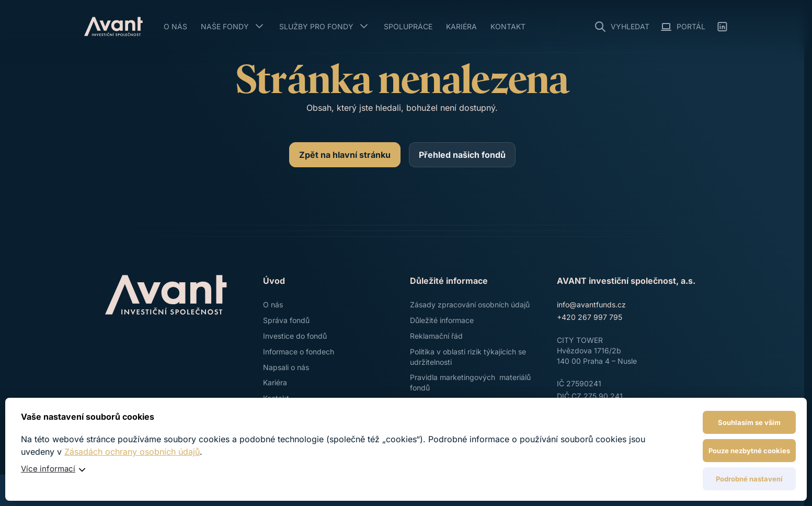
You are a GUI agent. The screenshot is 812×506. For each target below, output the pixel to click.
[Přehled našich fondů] (462, 155)
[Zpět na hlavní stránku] (345, 155)
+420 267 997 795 (590, 317)
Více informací (48, 469)
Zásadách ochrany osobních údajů (132, 452)
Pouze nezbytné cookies (749, 451)
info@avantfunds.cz (591, 304)
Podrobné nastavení (749, 479)
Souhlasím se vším (749, 422)
